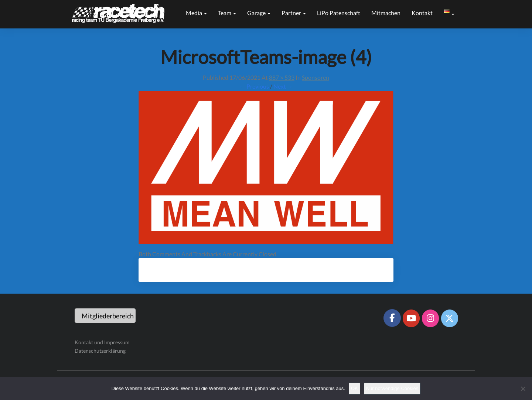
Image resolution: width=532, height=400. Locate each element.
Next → (283, 86)
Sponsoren (316, 77)
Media (196, 13)
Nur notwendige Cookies (392, 388)
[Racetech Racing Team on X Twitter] (450, 318)
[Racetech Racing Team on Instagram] (430, 318)
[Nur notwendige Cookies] (523, 389)
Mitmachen (386, 13)
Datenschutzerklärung (100, 351)
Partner (294, 13)
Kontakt (422, 13)
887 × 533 (282, 77)
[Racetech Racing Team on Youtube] (411, 318)
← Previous (254, 86)
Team (227, 13)
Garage (259, 13)
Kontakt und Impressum (102, 342)
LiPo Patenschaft (339, 13)
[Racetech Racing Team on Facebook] (392, 318)
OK (354, 388)
